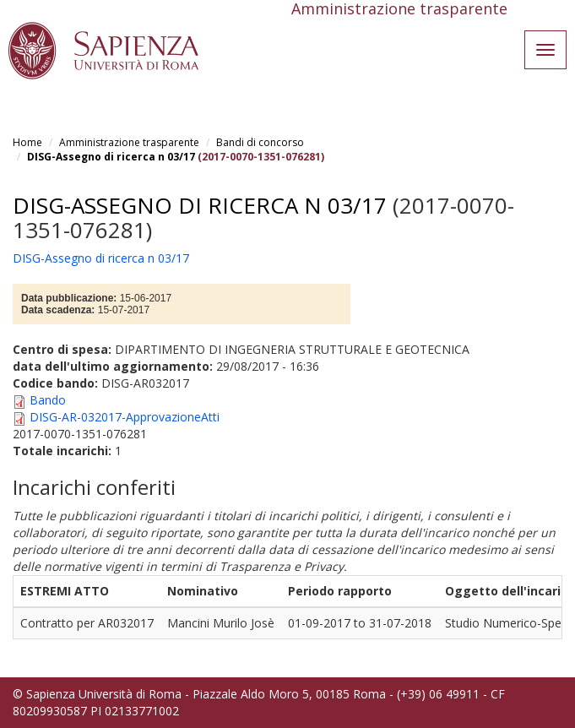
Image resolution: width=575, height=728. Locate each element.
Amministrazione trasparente (129, 142)
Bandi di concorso (260, 142)
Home (27, 142)
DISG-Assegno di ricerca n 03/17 (111, 157)
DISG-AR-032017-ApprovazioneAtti (125, 417)
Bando (48, 400)
